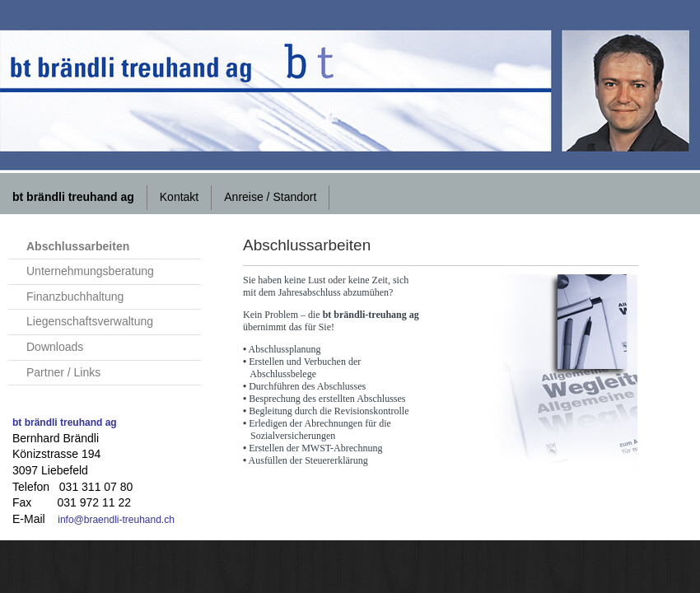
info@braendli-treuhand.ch (116, 520)
